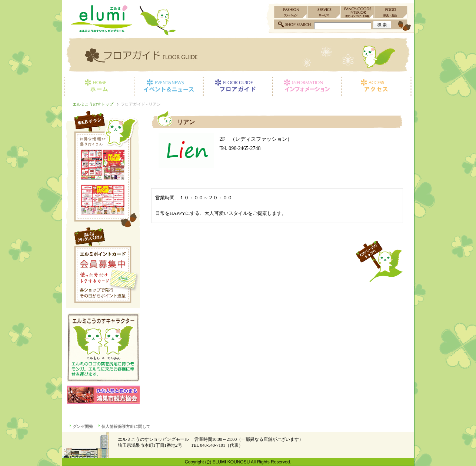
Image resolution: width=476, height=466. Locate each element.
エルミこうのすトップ (93, 104)
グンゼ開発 (83, 426)
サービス (324, 12)
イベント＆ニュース (168, 86)
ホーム (98, 86)
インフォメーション (307, 86)
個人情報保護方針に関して (126, 426)
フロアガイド (238, 86)
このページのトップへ (379, 261)
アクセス (378, 86)
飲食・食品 (391, 12)
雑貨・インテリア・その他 (357, 12)
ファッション (291, 12)
